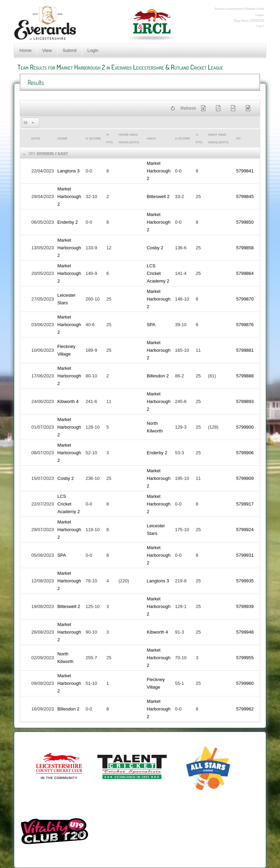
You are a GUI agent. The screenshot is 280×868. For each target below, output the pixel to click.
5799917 (245, 504)
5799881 (245, 350)
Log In (260, 26)
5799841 (245, 171)
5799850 (245, 222)
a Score (182, 138)
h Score (93, 138)
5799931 (245, 555)
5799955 (245, 658)
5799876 (245, 325)
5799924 (245, 530)
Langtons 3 (68, 171)
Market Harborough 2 (159, 171)
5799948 (245, 632)
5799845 (245, 196)
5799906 (245, 453)
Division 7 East (52, 153)
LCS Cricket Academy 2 (158, 273)
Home (25, 50)
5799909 (245, 478)
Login (93, 50)
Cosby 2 (155, 248)
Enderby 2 (67, 222)
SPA (151, 325)
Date (36, 138)
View (47, 50)
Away (151, 138)
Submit (70, 50)
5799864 (245, 273)
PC (238, 138)
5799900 (245, 427)
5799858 (245, 248)
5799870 (245, 299)
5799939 (245, 606)
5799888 (245, 376)
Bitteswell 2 (158, 196)
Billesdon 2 (158, 376)
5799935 (245, 581)
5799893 (245, 401)
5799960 (245, 683)
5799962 (245, 709)
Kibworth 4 (68, 401)
